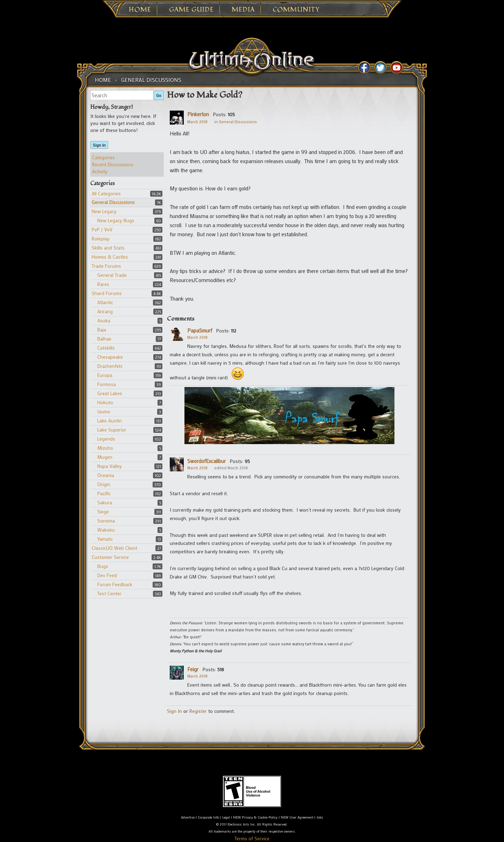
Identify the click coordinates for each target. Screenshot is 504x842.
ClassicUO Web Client (114, 548)
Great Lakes (110, 393)
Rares (103, 284)
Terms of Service (252, 838)
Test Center (109, 593)
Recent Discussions (113, 164)
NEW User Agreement (297, 817)
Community (296, 10)
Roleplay (101, 238)
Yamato (105, 539)
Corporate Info (208, 817)
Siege (103, 511)
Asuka (104, 320)
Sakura (105, 502)
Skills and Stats (108, 248)
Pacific (104, 493)
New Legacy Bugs (116, 220)
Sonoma (106, 521)
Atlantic (105, 302)
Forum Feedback (115, 584)
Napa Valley (110, 466)
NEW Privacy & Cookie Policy (255, 817)
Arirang (105, 311)
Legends (106, 439)
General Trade (112, 275)
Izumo (104, 411)
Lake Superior (112, 430)
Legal (226, 817)
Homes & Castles (110, 257)
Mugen (105, 457)
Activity (100, 171)
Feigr (193, 669)
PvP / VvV (102, 229)
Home (140, 10)
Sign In (99, 145)
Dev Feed (107, 575)
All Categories (106, 193)
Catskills (106, 348)
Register (198, 711)
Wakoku (106, 530)
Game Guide (191, 10)
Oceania (106, 475)
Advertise (188, 817)
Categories (103, 157)
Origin (104, 484)
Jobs (320, 817)
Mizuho (105, 448)
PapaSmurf (200, 330)
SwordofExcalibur (206, 461)
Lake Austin (110, 420)
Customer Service (110, 557)
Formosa (107, 384)
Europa (105, 375)
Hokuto (105, 402)
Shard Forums (107, 293)
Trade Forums (106, 266)
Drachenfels (110, 366)
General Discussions (113, 202)
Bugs (103, 566)
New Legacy (104, 211)
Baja (102, 329)
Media (243, 10)
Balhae (104, 339)
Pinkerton (198, 114)
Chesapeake (110, 357)
